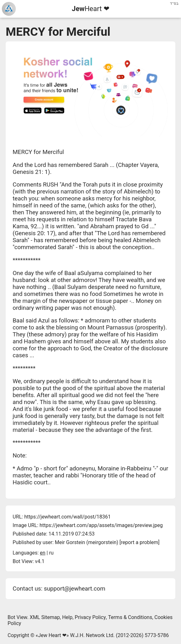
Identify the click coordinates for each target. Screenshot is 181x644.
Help (67, 617)
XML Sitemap (45, 617)
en (42, 553)
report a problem (140, 542)
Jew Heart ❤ (52, 635)
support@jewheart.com (75, 589)
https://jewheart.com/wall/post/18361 (68, 517)
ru (51, 553)
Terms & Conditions (130, 617)
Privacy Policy (90, 617)
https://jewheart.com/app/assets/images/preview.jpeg (101, 525)
